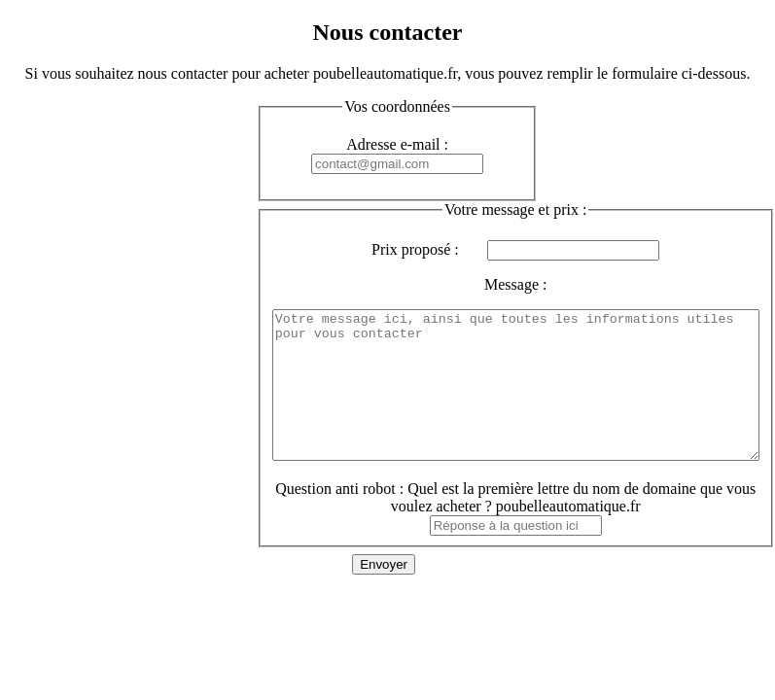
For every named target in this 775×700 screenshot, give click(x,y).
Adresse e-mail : (397, 144)
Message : (545, 284)
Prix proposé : (444, 249)
